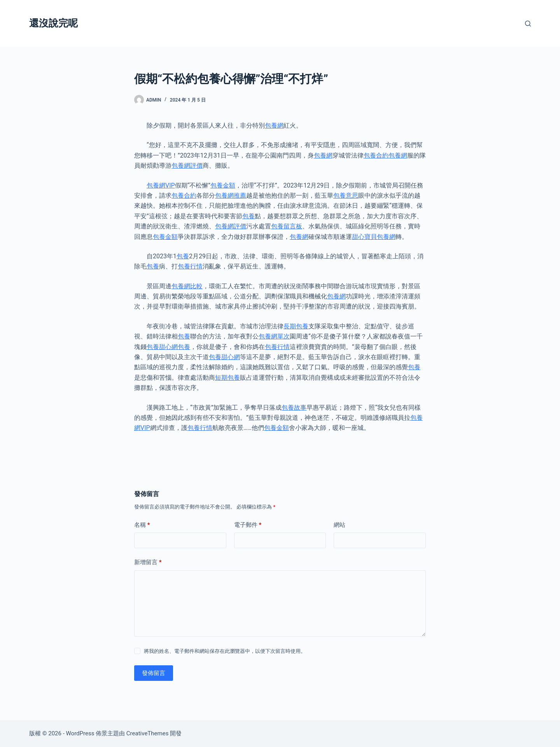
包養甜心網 (162, 347)
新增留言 (148, 562)
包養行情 (190, 266)
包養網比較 (187, 286)
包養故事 (294, 408)
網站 (339, 525)
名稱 (142, 525)
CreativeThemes (148, 733)
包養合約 (376, 155)
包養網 (274, 125)
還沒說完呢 (53, 23)
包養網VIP (161, 185)
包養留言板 (287, 226)
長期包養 (296, 326)
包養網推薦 (231, 196)
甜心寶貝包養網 (374, 237)
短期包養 (227, 378)
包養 (248, 216)
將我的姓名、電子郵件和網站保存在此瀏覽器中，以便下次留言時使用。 (225, 651)
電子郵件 (248, 525)
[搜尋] (528, 24)
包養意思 (346, 196)
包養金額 (223, 185)
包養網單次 (274, 336)
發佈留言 (154, 673)
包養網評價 (187, 166)
